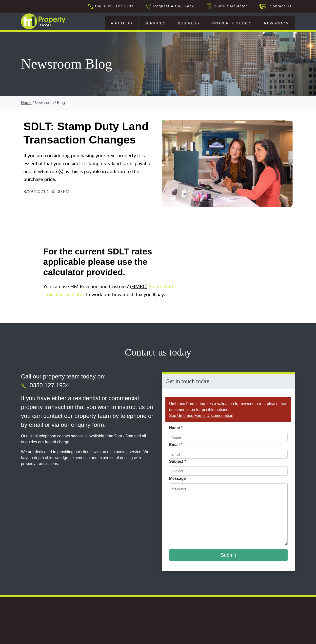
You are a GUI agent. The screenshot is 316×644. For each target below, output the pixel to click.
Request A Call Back (174, 6)
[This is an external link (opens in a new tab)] (49, 632)
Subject (178, 461)
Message (178, 478)
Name (176, 428)
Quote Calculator (230, 6)
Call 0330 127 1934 (114, 6)
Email (176, 445)
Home (26, 103)
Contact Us (279, 6)
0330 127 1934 (49, 385)
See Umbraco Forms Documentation (201, 416)
